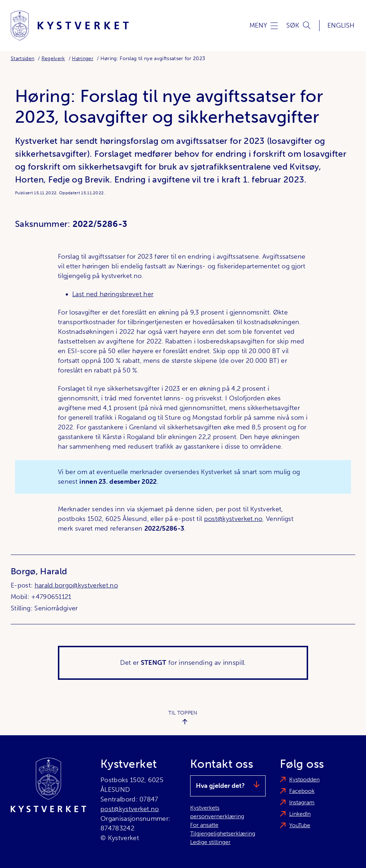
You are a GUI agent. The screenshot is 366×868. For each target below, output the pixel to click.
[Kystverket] (70, 26)
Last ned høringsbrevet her (113, 294)
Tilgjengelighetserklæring (223, 833)
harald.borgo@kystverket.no (76, 585)
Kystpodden (304, 779)
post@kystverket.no (233, 519)
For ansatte (204, 825)
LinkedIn (300, 814)
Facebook (302, 791)
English (341, 25)
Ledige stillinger (210, 842)
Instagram (302, 802)
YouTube (300, 825)
